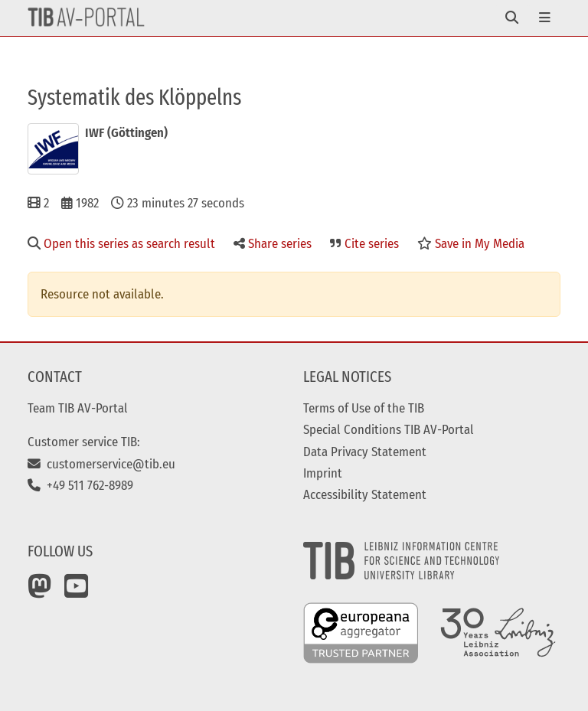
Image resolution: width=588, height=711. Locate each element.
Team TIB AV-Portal (78, 408)
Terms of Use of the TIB (364, 408)
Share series (273, 243)
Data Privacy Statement (365, 452)
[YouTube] (77, 592)
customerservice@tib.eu (101, 464)
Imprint (323, 473)
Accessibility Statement (365, 494)
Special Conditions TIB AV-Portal (389, 429)
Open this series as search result (121, 243)
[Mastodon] (40, 592)
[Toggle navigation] (512, 18)
